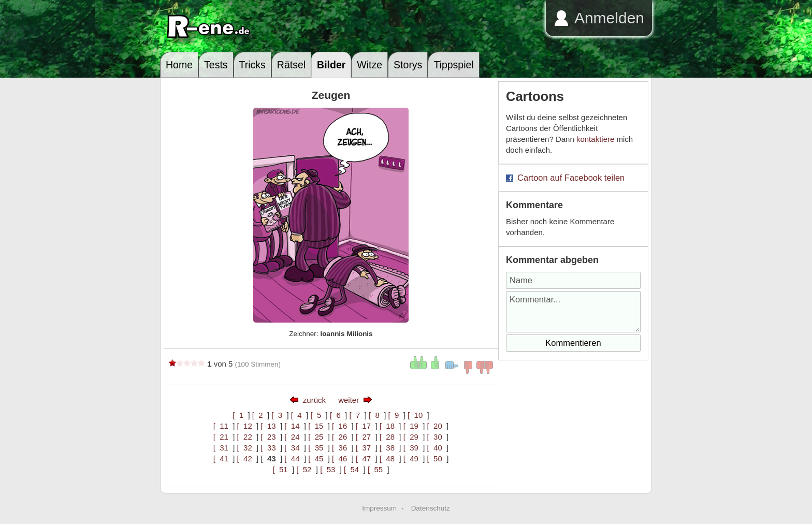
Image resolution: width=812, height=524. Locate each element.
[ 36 (342, 448)
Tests (216, 65)
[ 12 (247, 426)
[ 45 (318, 458)
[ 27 (366, 437)
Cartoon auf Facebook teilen (571, 178)
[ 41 (223, 458)
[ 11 (223, 426)
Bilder (331, 65)
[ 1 (240, 415)
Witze (369, 65)
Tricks (252, 65)
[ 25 (318, 437)
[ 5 (318, 415)
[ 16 (342, 426)
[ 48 (389, 458)
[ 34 (294, 448)
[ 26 (342, 437)
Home (179, 65)
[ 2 (260, 415)
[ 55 (378, 469)
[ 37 (366, 448)
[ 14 (294, 426)
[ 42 (247, 458)
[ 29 (413, 437)
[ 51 (282, 469)
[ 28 (389, 437)
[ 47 (366, 458)
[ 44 (294, 458)
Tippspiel (453, 65)
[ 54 (354, 469)
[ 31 (223, 448)
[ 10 (417, 415)
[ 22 (247, 437)
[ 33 (270, 448)
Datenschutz (431, 508)
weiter (349, 400)
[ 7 (357, 415)
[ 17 (366, 426)
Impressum (379, 508)
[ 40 (437, 448)
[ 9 (396, 415)
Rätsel (291, 65)
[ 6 (337, 415)
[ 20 (437, 426)
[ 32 (247, 448)
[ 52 (306, 469)
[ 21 (223, 437)
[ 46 (342, 458)
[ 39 (413, 448)
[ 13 (270, 426)
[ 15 (318, 426)
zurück (314, 400)
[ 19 (413, 426)
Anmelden (609, 18)
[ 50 (437, 458)
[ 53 (330, 469)
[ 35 (318, 448)
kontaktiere (595, 139)
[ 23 (270, 437)
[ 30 (437, 437)
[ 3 (279, 415)
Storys (408, 65)
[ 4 (299, 415)
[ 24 (294, 437)
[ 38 (389, 448)
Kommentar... (573, 311)
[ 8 (376, 415)
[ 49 (413, 458)
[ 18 (389, 426)
